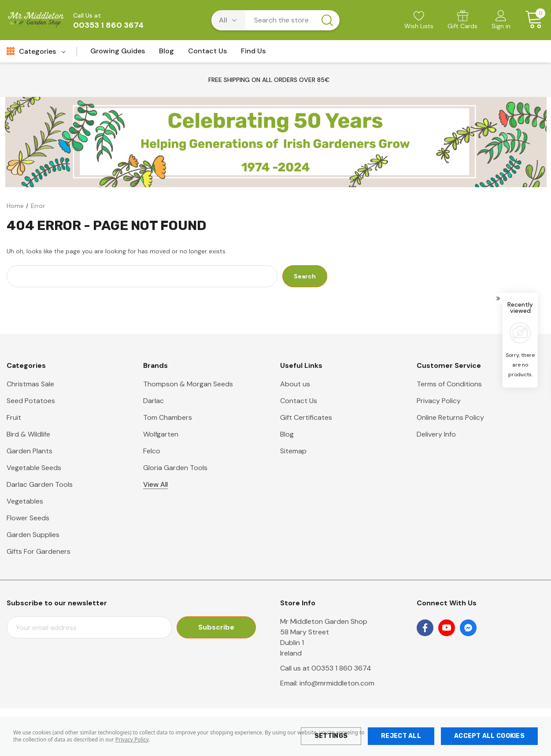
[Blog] (166, 54)
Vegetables (25, 501)
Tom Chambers (168, 417)
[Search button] (327, 20)
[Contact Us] (207, 54)
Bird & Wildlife (28, 434)
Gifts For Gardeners (39, 551)
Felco (152, 451)
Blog (287, 434)
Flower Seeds (28, 518)
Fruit (14, 417)
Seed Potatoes (31, 401)
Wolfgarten (161, 434)
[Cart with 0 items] (531, 20)
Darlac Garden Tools (40, 484)
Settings (331, 736)
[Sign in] (501, 21)
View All (155, 484)
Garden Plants (30, 451)
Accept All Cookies (489, 736)
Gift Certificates (306, 417)
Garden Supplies (33, 535)
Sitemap (293, 451)
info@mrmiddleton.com (337, 683)
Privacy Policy (132, 739)
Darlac (153, 401)
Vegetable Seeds (34, 468)
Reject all (401, 736)
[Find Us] (253, 54)
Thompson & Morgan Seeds (188, 384)
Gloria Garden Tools (175, 468)
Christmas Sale (30, 384)
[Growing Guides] (118, 54)
